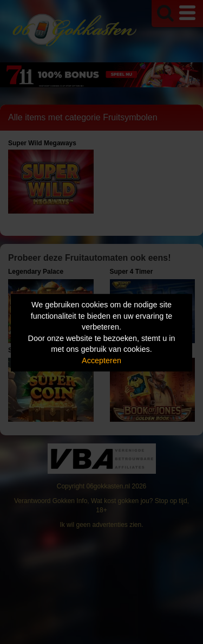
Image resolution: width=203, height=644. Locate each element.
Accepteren (101, 360)
